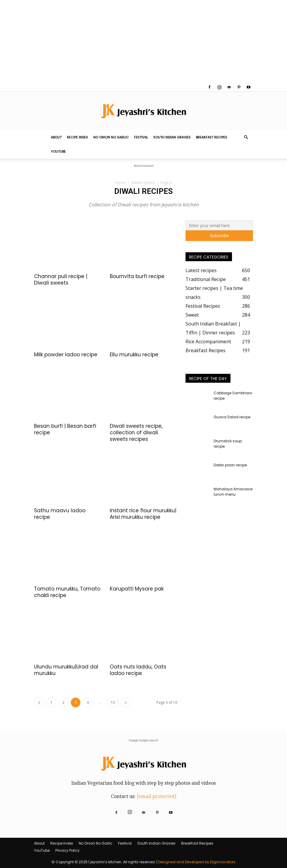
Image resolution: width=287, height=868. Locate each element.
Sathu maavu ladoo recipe (60, 514)
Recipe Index (77, 137)
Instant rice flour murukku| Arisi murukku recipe (143, 514)
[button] (246, 137)
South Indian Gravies (172, 137)
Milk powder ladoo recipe (66, 355)
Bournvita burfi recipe (137, 276)
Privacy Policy (67, 850)
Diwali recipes (143, 182)
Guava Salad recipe (232, 417)
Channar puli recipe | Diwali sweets (61, 280)
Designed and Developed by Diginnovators (197, 862)
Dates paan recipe (230, 465)
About (56, 137)
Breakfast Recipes (212, 137)
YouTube (58, 151)
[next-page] (126, 702)
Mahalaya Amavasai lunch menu (233, 492)
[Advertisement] (143, 42)
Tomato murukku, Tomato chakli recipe (67, 592)
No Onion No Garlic (111, 137)
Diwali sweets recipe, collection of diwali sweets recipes (136, 433)
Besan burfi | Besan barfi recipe (65, 429)
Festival (141, 137)
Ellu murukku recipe (134, 355)
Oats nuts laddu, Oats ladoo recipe (138, 670)
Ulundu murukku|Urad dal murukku (66, 670)
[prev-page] (39, 702)
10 (113, 702)
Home (121, 182)
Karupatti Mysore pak (137, 589)
